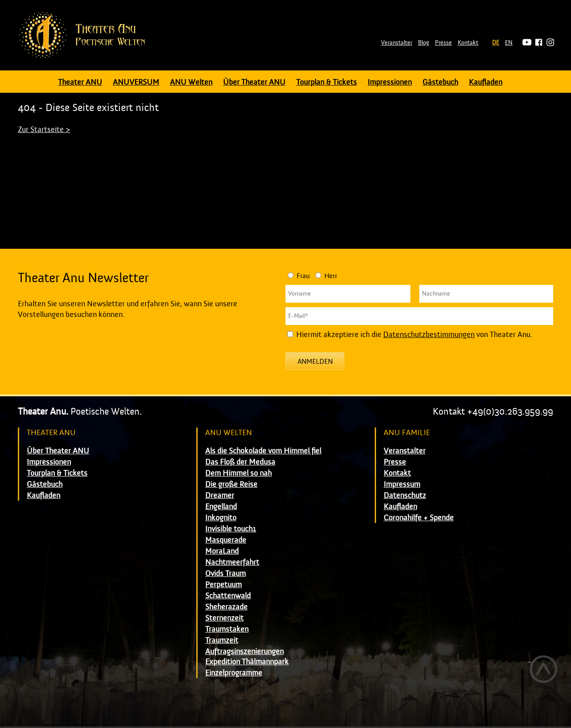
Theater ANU (80, 82)
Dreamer (220, 496)
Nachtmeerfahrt (232, 562)
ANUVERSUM (136, 82)
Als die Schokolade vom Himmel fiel (263, 451)
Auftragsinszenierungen (244, 652)
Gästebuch (440, 82)
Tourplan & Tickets (327, 82)
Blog (424, 43)
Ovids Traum (226, 574)
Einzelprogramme (234, 673)
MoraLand (222, 551)
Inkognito (221, 518)
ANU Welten (191, 82)
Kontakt (468, 43)
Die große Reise (231, 484)
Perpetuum (223, 585)
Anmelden (315, 362)
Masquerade (226, 540)
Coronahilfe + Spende (419, 518)
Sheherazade (226, 607)
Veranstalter (397, 43)
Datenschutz (405, 496)
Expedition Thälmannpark (247, 662)
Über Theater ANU (254, 82)
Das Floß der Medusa (240, 462)
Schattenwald (228, 596)
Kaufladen (486, 82)
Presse (443, 43)
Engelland (221, 507)
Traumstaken (227, 629)
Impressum (402, 484)
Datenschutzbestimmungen (429, 335)
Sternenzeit (224, 618)
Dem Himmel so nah (238, 473)
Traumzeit (222, 640)
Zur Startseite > (44, 130)
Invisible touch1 (231, 529)
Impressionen (390, 82)
